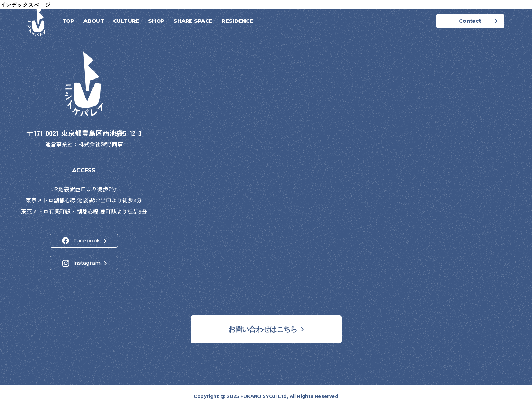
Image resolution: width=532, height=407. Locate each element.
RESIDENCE (237, 21)
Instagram (87, 263)
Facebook (87, 240)
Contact (470, 21)
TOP (68, 21)
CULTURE (126, 21)
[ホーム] (37, 21)
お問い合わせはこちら (263, 329)
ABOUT (94, 21)
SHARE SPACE (193, 21)
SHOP (156, 21)
